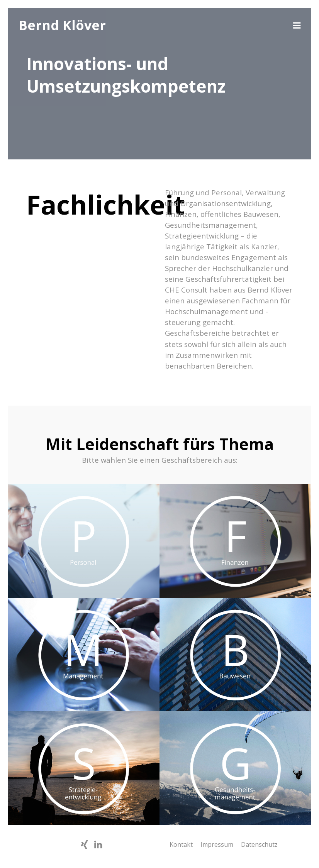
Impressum (217, 844)
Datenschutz (259, 844)
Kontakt (181, 844)
